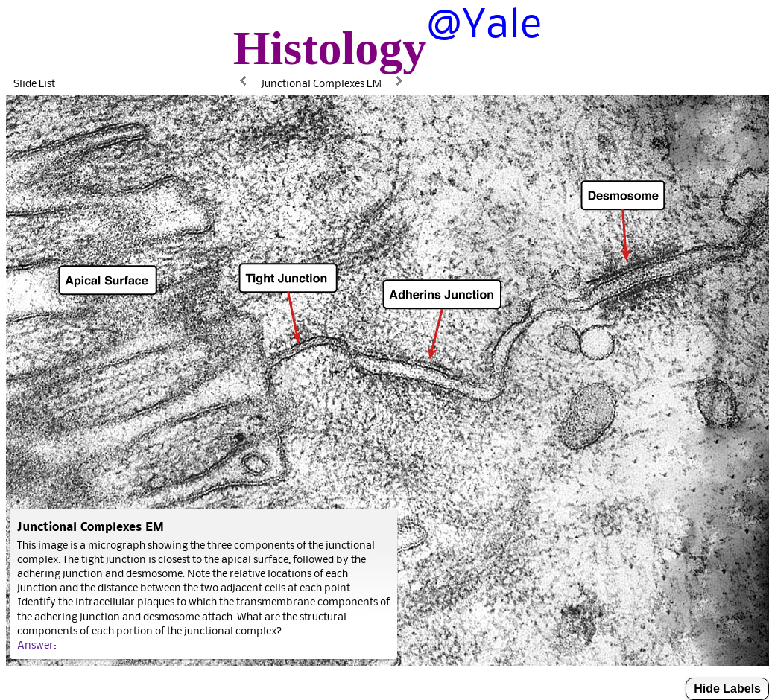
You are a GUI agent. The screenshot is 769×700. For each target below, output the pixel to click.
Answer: (37, 645)
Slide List (34, 83)
